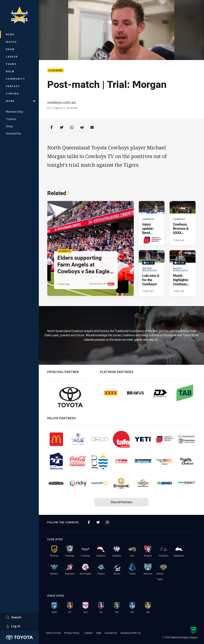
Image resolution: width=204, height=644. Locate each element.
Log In (13, 626)
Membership (15, 112)
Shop (9, 126)
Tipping (12, 94)
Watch (11, 42)
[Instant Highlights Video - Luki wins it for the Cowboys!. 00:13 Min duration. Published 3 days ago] (152, 273)
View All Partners (121, 502)
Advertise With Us (130, 633)
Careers (89, 633)
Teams (11, 64)
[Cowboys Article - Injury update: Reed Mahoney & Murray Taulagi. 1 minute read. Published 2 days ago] (152, 223)
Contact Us (111, 633)
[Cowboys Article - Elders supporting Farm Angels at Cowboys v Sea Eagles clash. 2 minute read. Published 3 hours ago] (91, 248)
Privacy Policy (72, 633)
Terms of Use (53, 633)
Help (99, 633)
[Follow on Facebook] (89, 522)
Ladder (12, 57)
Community (16, 79)
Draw (10, 49)
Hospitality (13, 133)
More (21, 101)
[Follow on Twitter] (98, 522)
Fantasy (13, 86)
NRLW (10, 71)
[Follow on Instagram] (107, 522)
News (10, 34)
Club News (55, 70)
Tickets (11, 119)
